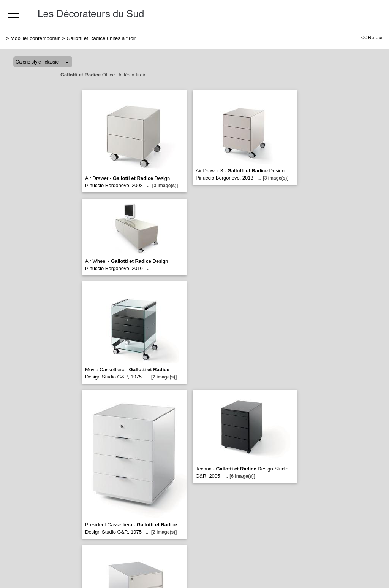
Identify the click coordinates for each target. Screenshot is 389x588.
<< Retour (372, 37)
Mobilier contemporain (36, 38)
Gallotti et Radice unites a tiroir (101, 38)
